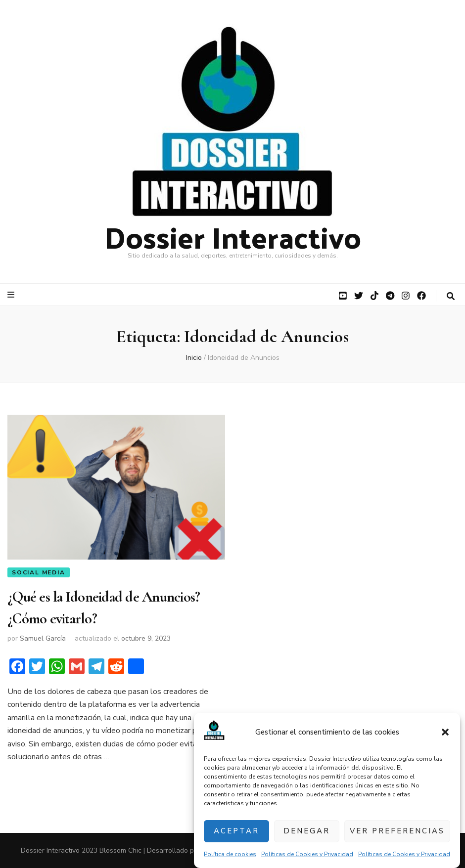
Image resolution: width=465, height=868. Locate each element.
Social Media (39, 572)
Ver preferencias (397, 831)
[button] (445, 732)
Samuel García (43, 638)
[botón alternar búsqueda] (451, 296)
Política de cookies (230, 854)
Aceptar (236, 831)
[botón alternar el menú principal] (12, 295)
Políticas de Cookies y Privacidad (307, 854)
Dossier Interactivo (233, 236)
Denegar (307, 831)
